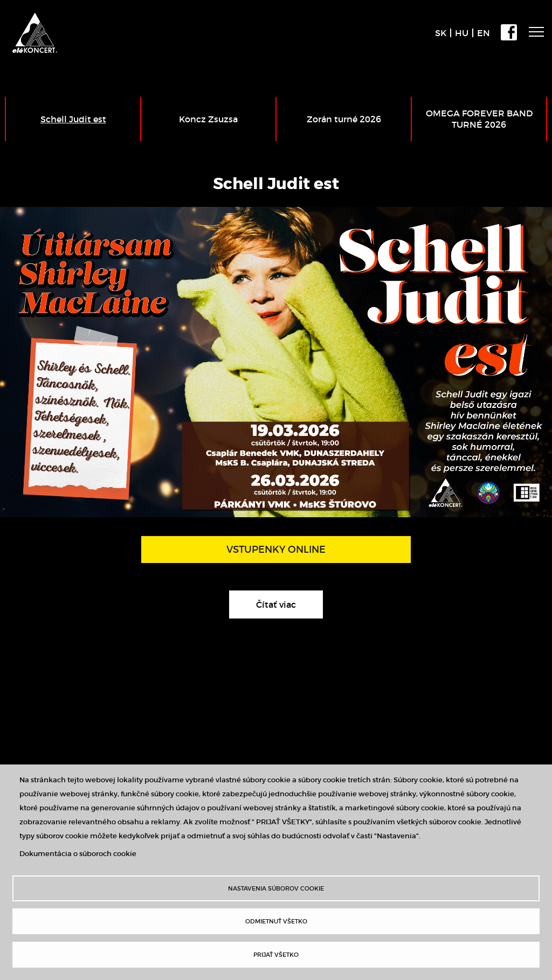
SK (441, 33)
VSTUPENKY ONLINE (276, 550)
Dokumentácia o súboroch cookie (78, 854)
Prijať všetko (276, 955)
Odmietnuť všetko (276, 921)
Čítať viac (289, 607)
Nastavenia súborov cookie (276, 888)
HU (462, 33)
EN (484, 33)
